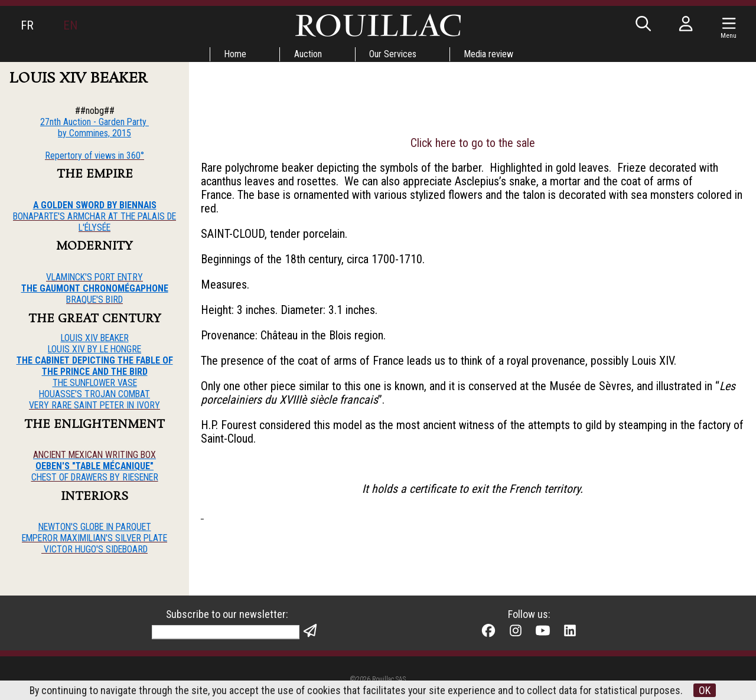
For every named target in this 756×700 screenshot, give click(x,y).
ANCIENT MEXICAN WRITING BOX (94, 455)
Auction (308, 54)
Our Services (393, 54)
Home (235, 54)
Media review (490, 54)
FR (27, 25)
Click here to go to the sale (473, 145)
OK (706, 690)
